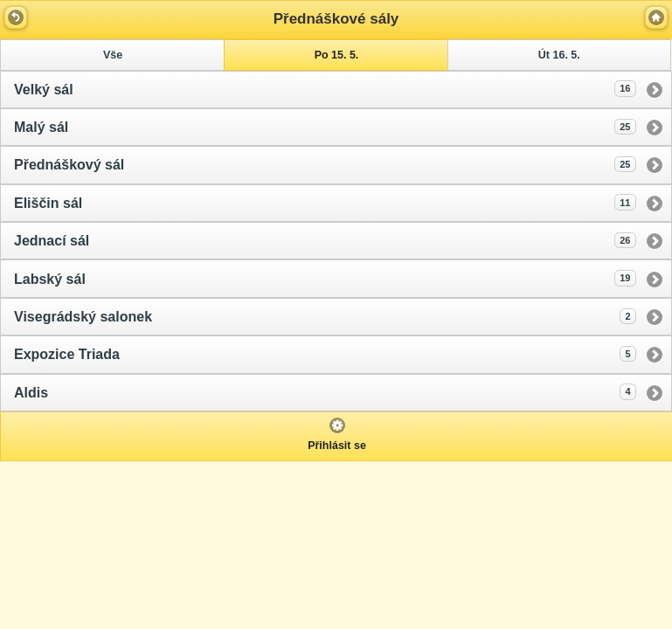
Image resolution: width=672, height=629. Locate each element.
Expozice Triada (325, 354)
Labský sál (325, 278)
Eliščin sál (325, 202)
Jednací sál (325, 240)
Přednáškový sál (325, 164)
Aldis (325, 391)
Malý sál (325, 127)
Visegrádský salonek (325, 316)
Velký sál (325, 88)
